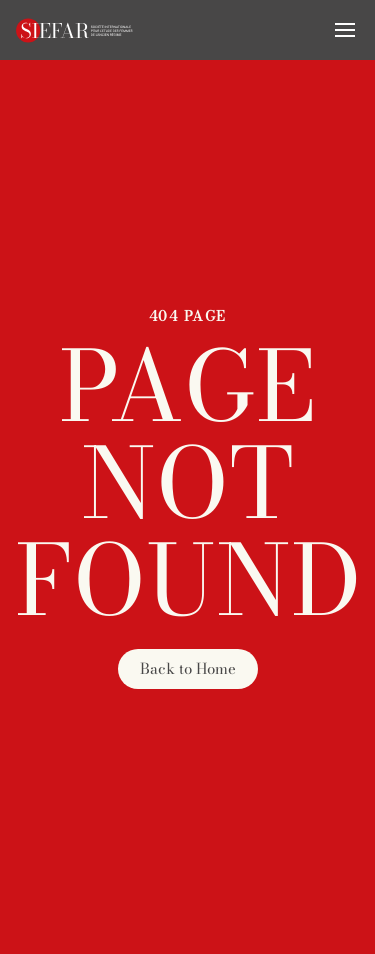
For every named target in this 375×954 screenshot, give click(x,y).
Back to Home (188, 668)
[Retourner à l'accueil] (75, 30)
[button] (345, 30)
